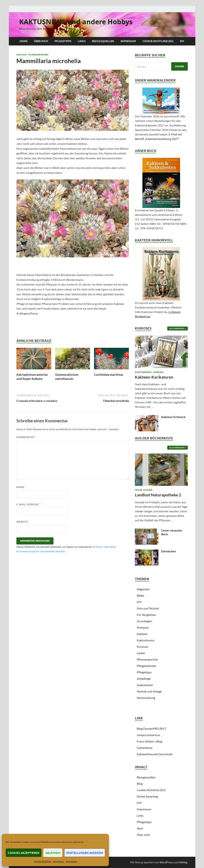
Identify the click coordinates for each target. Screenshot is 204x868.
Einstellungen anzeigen (85, 853)
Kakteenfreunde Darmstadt (155, 754)
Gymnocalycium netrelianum (67, 377)
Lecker (141, 653)
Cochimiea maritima (108, 375)
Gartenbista (145, 748)
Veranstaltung (146, 698)
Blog (140, 784)
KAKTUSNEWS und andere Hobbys (76, 22)
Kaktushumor (143, 372)
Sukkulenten (145, 685)
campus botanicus (148, 735)
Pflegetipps (63, 41)
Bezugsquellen (103, 41)
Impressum (58, 861)
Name (21, 487)
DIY (182, 41)
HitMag (183, 862)
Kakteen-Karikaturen (154, 377)
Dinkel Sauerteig (147, 796)
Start (140, 828)
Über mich (41, 41)
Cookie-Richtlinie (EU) (158, 41)
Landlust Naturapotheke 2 (158, 495)
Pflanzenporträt (38, 55)
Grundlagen (144, 621)
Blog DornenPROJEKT (151, 728)
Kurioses (158, 372)
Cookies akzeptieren (24, 853)
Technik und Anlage (149, 691)
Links (82, 41)
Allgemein (143, 589)
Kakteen (21, 55)
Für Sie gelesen (144, 490)
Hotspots (143, 627)
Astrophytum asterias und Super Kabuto (32, 377)
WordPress (166, 862)
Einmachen (169, 551)
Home (24, 41)
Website (22, 522)
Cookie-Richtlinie (42, 861)
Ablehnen (53, 853)
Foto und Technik (148, 608)
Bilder (141, 595)
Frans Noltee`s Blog (149, 741)
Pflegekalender (147, 666)
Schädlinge (144, 679)
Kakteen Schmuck (173, 417)
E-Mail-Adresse (29, 504)
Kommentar (26, 437)
